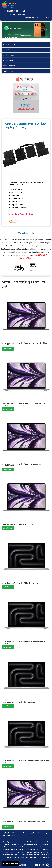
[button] (5, 30)
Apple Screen (8, 55)
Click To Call (11, 864)
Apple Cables (8, 60)
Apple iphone (7, 833)
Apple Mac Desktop (37, 833)
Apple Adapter (9, 66)
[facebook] (40, 865)
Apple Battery (8, 50)
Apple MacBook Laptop (21, 833)
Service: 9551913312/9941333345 (13, 14)
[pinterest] (37, 865)
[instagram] (44, 865)
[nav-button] (28, 18)
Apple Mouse (8, 71)
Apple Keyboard (9, 45)
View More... (8, 349)
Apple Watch (11, 835)
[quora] (47, 865)
